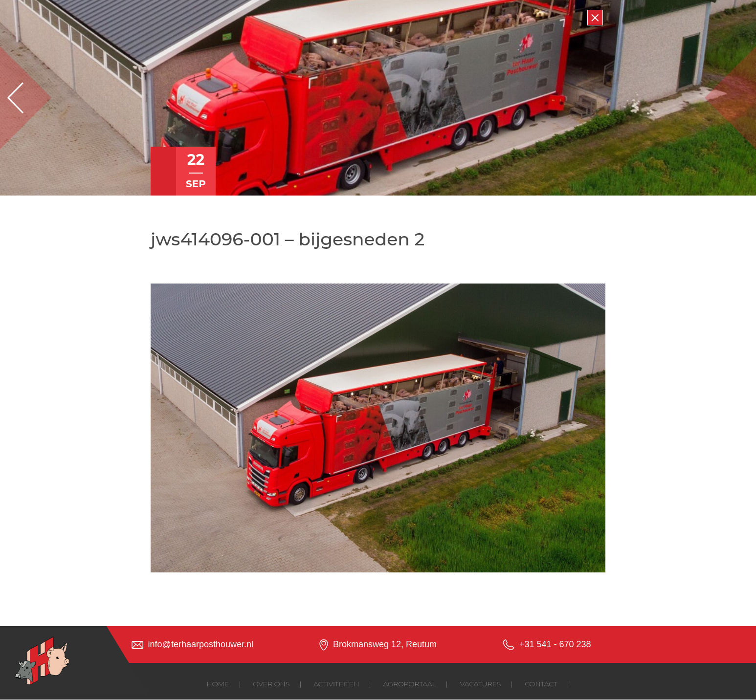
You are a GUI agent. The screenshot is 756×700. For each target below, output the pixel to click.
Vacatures (480, 684)
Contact (541, 684)
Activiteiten (336, 684)
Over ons (271, 684)
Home (218, 684)
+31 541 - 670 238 (555, 644)
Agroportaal (410, 684)
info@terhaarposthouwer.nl (201, 644)
